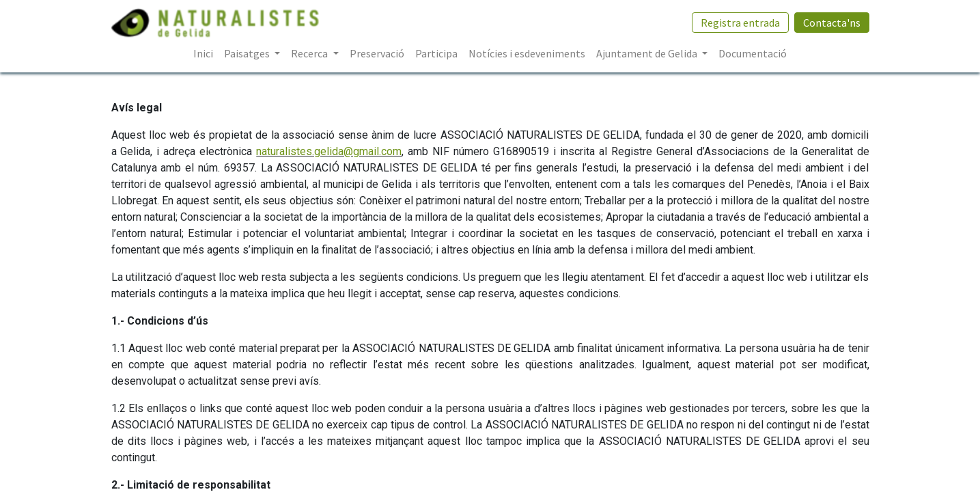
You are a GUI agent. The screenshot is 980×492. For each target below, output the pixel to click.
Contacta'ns (832, 23)
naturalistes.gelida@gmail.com (329, 151)
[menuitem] (203, 53)
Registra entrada (740, 23)
